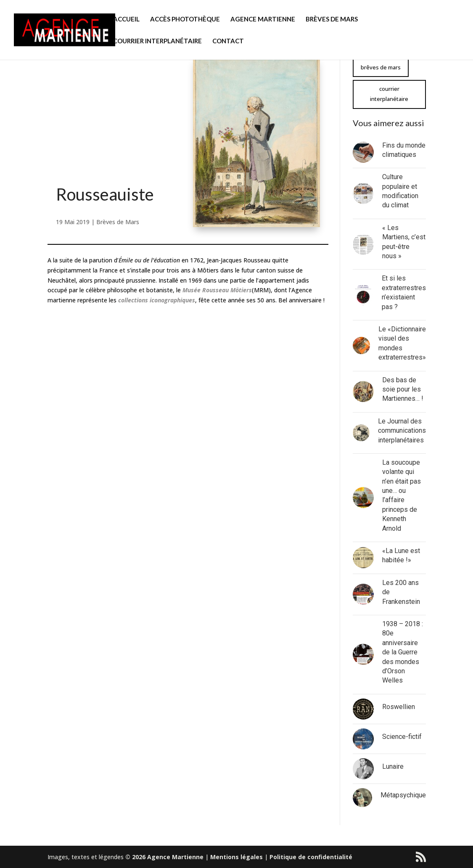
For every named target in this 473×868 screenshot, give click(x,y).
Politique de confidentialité (311, 857)
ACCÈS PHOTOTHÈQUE (185, 19)
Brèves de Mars (118, 222)
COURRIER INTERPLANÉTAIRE (157, 41)
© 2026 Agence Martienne (164, 857)
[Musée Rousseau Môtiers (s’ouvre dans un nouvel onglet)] (217, 290)
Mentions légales (236, 857)
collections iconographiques (157, 300)
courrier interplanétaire (389, 94)
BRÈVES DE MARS (332, 19)
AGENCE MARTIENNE (263, 19)
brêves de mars (381, 67)
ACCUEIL (126, 19)
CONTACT (228, 41)
